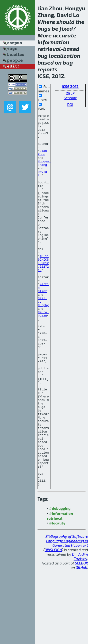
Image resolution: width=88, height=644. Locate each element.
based (71, 49)
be (55, 28)
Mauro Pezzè (43, 354)
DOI (70, 104)
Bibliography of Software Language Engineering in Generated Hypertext (67, 615)
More (45, 35)
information (53, 42)
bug (43, 56)
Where (46, 22)
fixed (66, 28)
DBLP (70, 93)
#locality (57, 597)
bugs (44, 28)
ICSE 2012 (70, 86)
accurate (65, 35)
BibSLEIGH (53, 624)
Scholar (70, 98)
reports (48, 69)
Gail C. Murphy (43, 339)
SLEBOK (81, 637)
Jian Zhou (43, 160)
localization (65, 56)
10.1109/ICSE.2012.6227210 (43, 293)
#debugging (60, 583)
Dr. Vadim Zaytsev (80, 631)
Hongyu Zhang (44, 173)
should (65, 22)
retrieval (49, 49)
